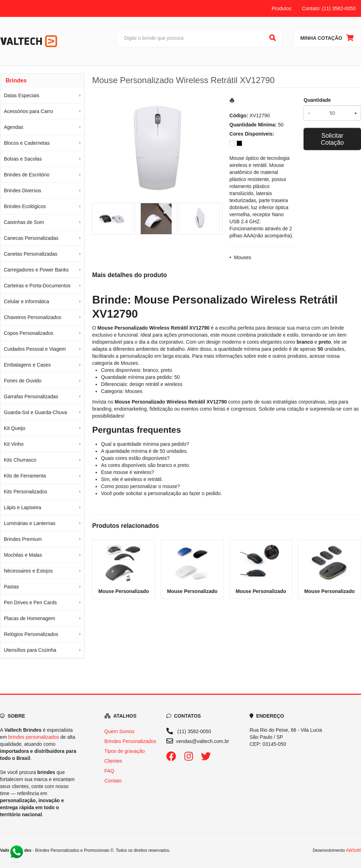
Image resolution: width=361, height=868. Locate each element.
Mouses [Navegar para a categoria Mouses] (129, 363)
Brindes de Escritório (27, 175)
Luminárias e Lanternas (30, 523)
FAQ (109, 771)
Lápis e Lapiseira (23, 507)
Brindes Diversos (23, 191)
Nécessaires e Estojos (28, 571)
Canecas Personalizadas (31, 238)
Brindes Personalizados (130, 741)
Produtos (281, 8)
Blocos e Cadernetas (27, 143)
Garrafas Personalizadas (31, 396)
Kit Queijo (15, 428)
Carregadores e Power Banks (36, 270)
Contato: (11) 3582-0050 (329, 8)
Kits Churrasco (20, 460)
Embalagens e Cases (27, 365)
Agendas (14, 127)
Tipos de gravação (125, 751)
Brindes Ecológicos (25, 206)
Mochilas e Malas (23, 555)
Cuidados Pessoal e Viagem (35, 349)
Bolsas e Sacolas (23, 159)
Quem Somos (120, 731)
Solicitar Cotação (332, 139)
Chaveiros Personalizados (33, 317)
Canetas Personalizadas (31, 254)
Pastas (11, 587)
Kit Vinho (14, 444)
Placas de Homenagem (30, 618)
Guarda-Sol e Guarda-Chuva (35, 412)
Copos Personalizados (29, 333)
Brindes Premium (23, 539)
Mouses (243, 257)
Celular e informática (26, 301)
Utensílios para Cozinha (30, 650)
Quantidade (317, 100)
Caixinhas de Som (24, 222)
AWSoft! (353, 850)
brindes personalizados (33, 737)
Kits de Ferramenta (25, 476)
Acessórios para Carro (28, 111)
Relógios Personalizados (31, 634)
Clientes (113, 761)
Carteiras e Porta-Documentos (37, 286)
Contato (113, 781)
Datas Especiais (22, 95)
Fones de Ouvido (23, 381)
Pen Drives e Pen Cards (30, 602)
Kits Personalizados (26, 492)
